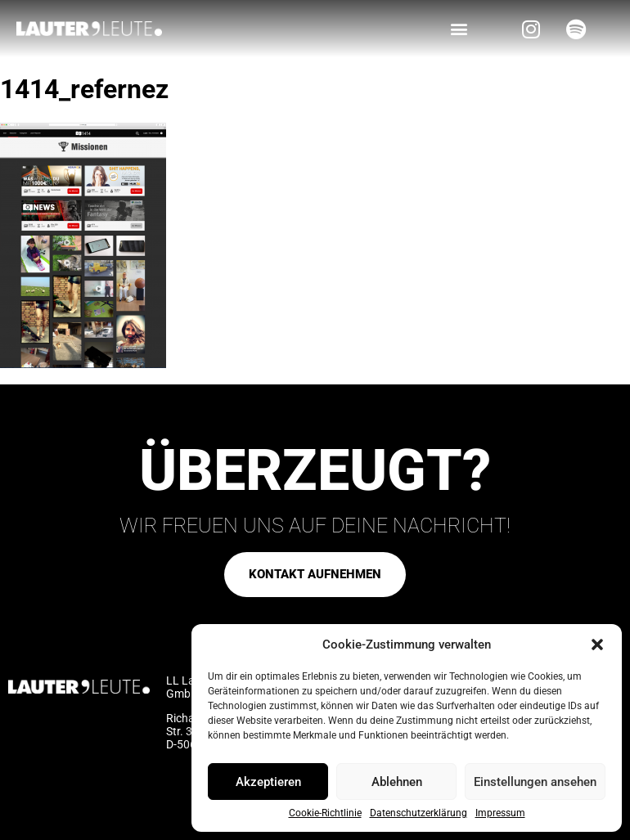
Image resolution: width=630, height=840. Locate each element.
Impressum (500, 813)
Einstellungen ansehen (535, 782)
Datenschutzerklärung (418, 813)
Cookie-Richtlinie (325, 813)
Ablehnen (397, 782)
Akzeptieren (268, 782)
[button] (597, 645)
